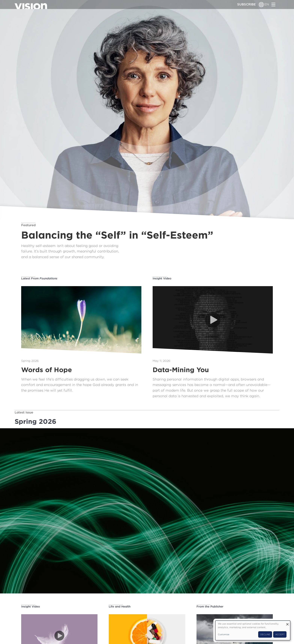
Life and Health (120, 607)
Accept (280, 634)
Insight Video (162, 278)
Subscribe (246, 4)
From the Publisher (210, 607)
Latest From (39, 278)
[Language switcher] (261, 4)
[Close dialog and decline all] (287, 623)
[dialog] (253, 630)
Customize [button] (224, 634)
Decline (265, 634)
